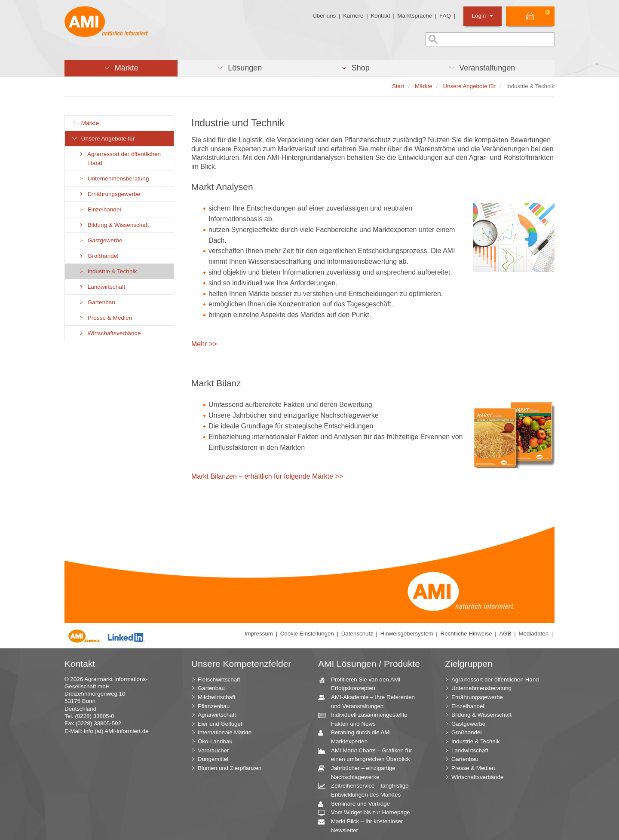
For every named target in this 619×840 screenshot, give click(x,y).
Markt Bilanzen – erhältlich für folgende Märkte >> (267, 476)
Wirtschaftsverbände (109, 333)
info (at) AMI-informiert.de (116, 731)
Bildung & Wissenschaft (113, 225)
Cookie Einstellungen (307, 634)
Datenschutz (357, 634)
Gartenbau (97, 302)
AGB (505, 634)
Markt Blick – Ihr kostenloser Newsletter (364, 825)
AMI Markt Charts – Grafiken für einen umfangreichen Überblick (368, 754)
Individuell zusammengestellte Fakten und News (366, 719)
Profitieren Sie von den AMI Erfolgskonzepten (363, 684)
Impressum (259, 634)
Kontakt (380, 16)
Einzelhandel (100, 209)
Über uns (324, 16)
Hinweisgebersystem (407, 634)
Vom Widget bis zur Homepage (367, 813)
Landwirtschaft (101, 287)
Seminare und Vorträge (357, 804)
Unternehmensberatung (113, 179)
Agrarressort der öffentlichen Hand (119, 159)
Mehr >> (204, 344)
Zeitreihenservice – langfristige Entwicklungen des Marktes (367, 790)
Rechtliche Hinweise (466, 634)
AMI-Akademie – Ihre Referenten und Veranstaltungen (370, 701)
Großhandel (98, 256)
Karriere (353, 16)
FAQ (445, 16)
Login (483, 16)
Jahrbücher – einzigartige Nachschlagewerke (360, 772)
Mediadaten (533, 634)
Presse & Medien (105, 318)
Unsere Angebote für (103, 139)
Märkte (85, 123)
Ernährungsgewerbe (109, 194)
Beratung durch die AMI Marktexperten (358, 736)
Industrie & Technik (107, 271)
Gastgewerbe (100, 240)
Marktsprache (415, 16)
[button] (121, 68)
